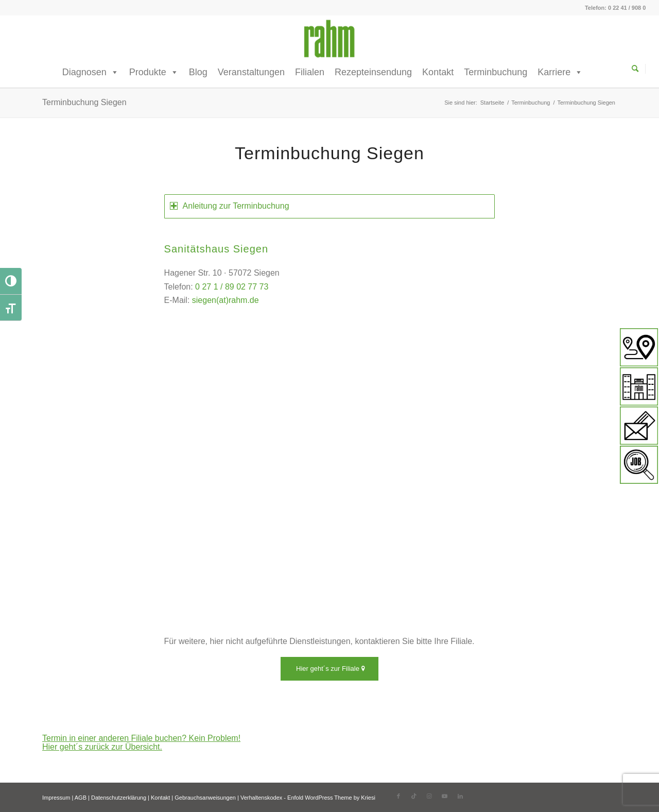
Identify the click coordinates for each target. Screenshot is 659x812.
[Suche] (639, 69)
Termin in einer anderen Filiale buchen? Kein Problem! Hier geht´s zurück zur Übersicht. (141, 743)
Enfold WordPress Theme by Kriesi (331, 798)
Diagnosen (91, 72)
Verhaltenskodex (261, 798)
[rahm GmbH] (329, 39)
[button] (23, 789)
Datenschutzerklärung (119, 798)
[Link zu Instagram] (429, 796)
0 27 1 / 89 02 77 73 (232, 287)
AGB (81, 798)
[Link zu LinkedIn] (460, 796)
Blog (198, 72)
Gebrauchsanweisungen (205, 798)
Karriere (560, 72)
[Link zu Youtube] (445, 796)
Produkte (154, 72)
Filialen (310, 72)
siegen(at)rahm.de (226, 300)
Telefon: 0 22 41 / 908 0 (615, 8)
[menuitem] (639, 69)
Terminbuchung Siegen (84, 102)
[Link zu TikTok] (414, 796)
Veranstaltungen (251, 72)
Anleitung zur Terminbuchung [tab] (230, 206)
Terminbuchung (496, 72)
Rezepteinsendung (373, 72)
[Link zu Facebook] (398, 796)
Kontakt (438, 72)
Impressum (56, 798)
